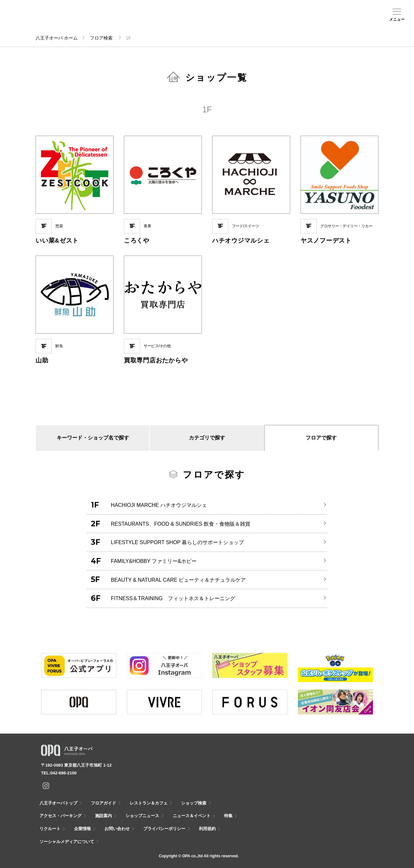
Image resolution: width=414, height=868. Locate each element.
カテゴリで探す (207, 438)
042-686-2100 (64, 773)
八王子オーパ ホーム (57, 38)
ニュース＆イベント (177, 22)
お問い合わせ (117, 829)
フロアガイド (90, 20)
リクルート (50, 829)
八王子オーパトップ (58, 803)
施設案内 (155, 20)
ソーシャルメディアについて (67, 842)
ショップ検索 (112, 20)
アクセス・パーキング (133, 22)
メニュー (397, 19)
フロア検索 (102, 38)
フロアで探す (321, 438)
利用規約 (207, 829)
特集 (228, 816)
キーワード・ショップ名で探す (93, 438)
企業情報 (82, 829)
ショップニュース (142, 816)
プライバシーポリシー (164, 829)
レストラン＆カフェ (149, 803)
